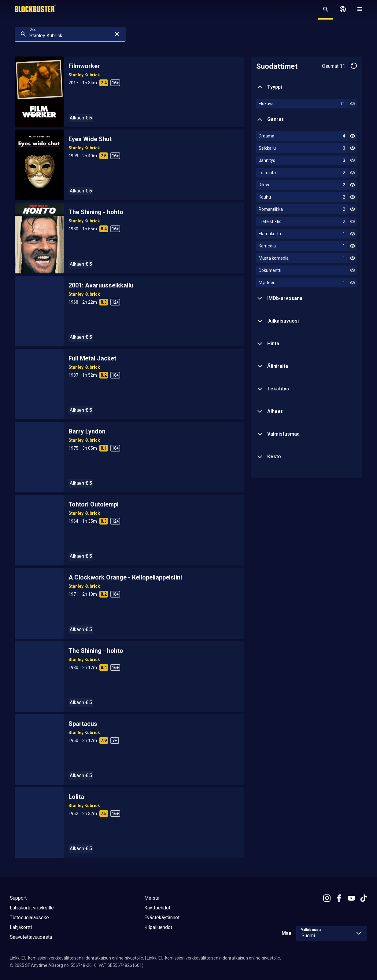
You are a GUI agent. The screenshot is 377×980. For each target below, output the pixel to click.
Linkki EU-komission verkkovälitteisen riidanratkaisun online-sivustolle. (77, 958)
